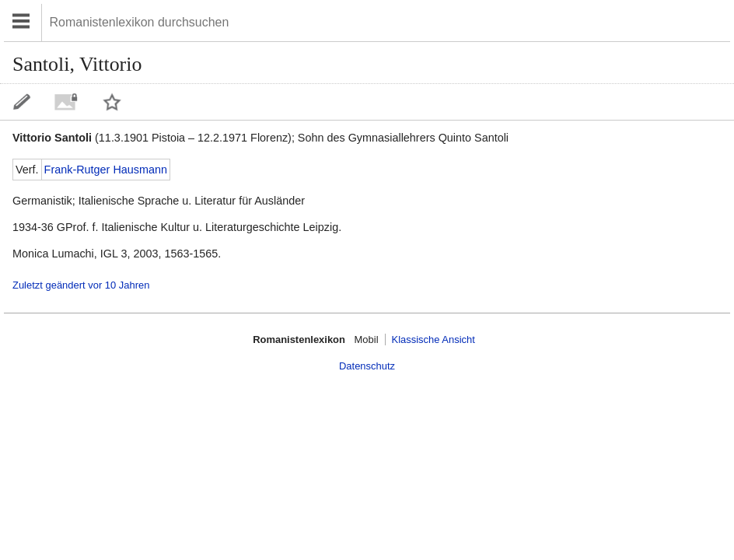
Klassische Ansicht (433, 339)
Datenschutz (367, 366)
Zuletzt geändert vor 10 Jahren (81, 285)
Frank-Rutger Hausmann (106, 170)
